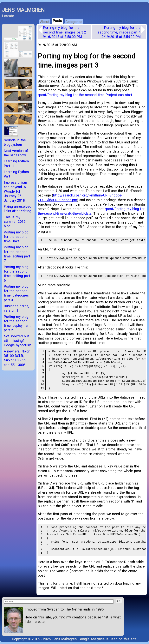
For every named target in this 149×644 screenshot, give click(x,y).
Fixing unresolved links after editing (18, 209)
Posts (57, 21)
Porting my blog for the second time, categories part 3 (16, 293)
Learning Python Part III (16, 163)
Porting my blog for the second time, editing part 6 (17, 274)
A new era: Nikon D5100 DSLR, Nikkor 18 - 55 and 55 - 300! (17, 358)
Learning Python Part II (16, 174)
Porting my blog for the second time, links (16, 237)
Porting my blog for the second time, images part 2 (64, 32)
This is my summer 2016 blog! (15, 222)
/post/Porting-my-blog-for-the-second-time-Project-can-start (85, 95)
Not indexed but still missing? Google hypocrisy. (18, 341)
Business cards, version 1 (16, 308)
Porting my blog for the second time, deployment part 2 (17, 323)
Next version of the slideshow (16, 153)
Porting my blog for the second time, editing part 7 (17, 254)
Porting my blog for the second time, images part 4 (119, 32)
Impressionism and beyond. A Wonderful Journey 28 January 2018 (15, 191)
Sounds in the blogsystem (15, 142)
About (45, 22)
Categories (74, 22)
